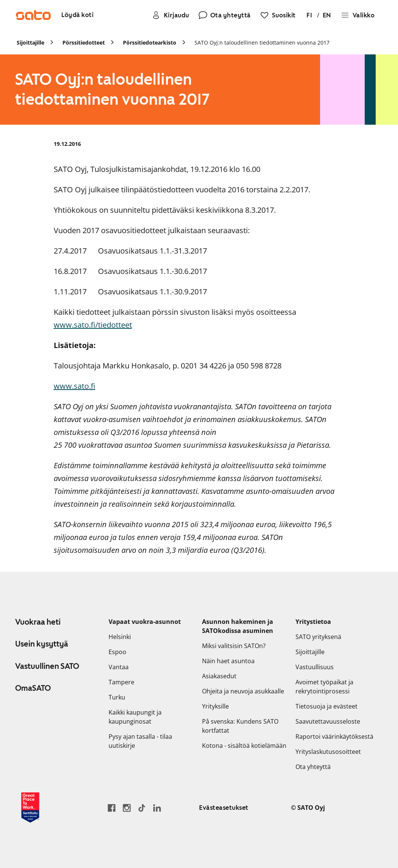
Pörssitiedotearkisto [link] (150, 43)
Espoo (117, 652)
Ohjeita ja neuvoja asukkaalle (243, 691)
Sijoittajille (310, 652)
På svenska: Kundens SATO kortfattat (240, 726)
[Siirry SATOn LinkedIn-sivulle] (157, 808)
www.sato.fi (75, 386)
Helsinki (120, 637)
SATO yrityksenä (318, 637)
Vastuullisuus (315, 667)
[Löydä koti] (77, 15)
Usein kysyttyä (42, 644)
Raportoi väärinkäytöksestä (334, 736)
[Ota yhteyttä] (225, 15)
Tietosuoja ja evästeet (326, 706)
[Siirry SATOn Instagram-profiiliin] (127, 808)
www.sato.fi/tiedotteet (93, 325)
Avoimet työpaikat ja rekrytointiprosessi (324, 687)
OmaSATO (33, 688)
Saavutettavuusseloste (328, 721)
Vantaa (119, 667)
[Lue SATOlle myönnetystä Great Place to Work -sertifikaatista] (30, 808)
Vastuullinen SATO (47, 666)
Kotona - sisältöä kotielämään (244, 746)
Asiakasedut (219, 676)
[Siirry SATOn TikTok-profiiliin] (142, 808)
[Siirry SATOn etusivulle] (33, 15)
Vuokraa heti (38, 622)
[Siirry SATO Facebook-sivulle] (112, 808)
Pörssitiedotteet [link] (84, 43)
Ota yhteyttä (313, 767)
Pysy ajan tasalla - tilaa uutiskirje (140, 741)
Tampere (121, 682)
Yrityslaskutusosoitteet (328, 752)
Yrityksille (215, 706)
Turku (117, 697)
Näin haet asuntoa (228, 661)
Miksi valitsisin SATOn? (234, 646)
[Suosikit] (278, 15)
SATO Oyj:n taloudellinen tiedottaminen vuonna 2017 (262, 43)
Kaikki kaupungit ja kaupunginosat (135, 717)
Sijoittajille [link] (30, 43)
